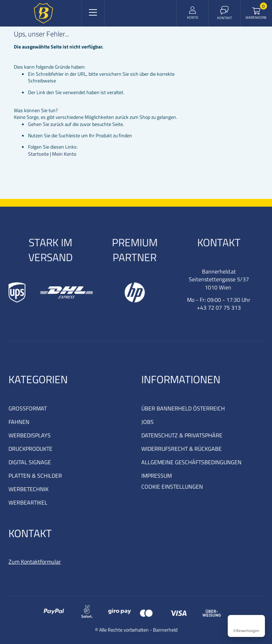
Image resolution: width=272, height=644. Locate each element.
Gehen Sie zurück (46, 124)
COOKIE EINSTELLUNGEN (172, 487)
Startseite (38, 154)
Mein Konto (64, 154)
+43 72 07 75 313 (219, 307)
